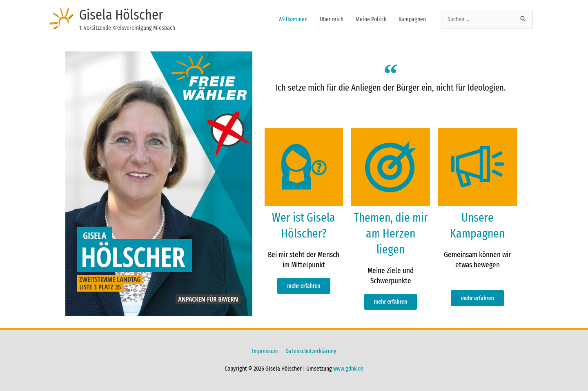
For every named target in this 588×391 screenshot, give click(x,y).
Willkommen (293, 19)
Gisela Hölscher (121, 15)
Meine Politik (371, 19)
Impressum (265, 351)
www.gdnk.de (348, 369)
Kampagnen (412, 19)
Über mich (332, 19)
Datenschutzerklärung (311, 351)
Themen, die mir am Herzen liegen (391, 233)
